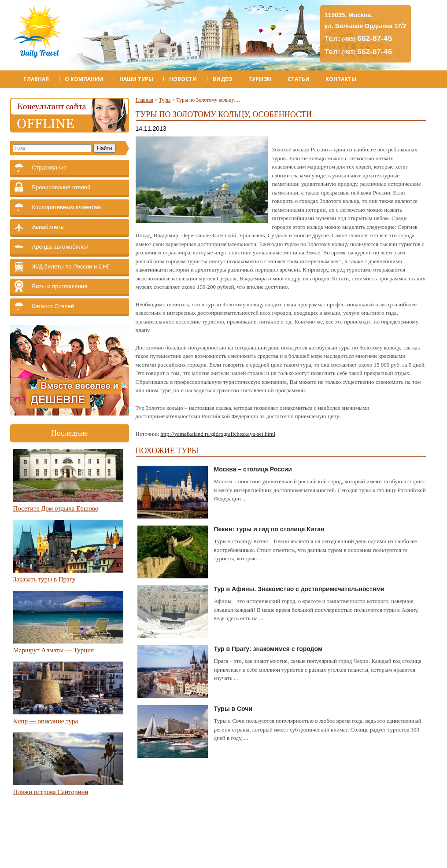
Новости (183, 79)
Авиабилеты (48, 227)
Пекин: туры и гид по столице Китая (269, 529)
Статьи (299, 79)
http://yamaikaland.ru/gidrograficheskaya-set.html (218, 434)
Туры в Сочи (233, 709)
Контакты (341, 79)
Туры (165, 100)
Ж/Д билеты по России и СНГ (71, 267)
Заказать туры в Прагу (44, 579)
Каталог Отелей (53, 306)
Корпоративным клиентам (67, 207)
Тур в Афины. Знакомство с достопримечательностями (299, 589)
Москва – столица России (253, 469)
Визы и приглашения (60, 286)
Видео (223, 79)
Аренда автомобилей (61, 247)
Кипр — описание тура (46, 721)
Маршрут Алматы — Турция (54, 650)
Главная (36, 79)
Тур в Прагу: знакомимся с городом (268, 649)
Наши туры (136, 79)
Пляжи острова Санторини (51, 792)
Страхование (50, 167)
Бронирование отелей (61, 187)
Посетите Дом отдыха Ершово (56, 508)
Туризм (260, 79)
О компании (84, 79)
